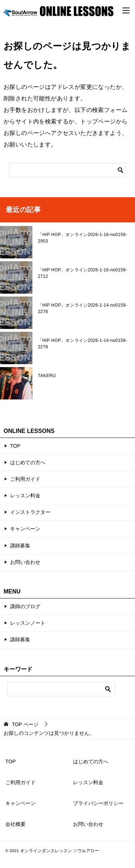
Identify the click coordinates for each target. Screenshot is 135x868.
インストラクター (30, 512)
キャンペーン (25, 529)
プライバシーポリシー (98, 803)
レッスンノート (28, 623)
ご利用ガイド (25, 479)
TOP (15, 446)
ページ (25, 724)
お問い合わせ (25, 562)
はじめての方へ (28, 462)
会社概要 (15, 824)
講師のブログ (25, 606)
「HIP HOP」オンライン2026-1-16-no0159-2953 (82, 238)
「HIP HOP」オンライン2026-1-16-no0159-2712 (82, 273)
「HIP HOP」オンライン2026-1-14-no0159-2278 (82, 308)
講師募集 (20, 546)
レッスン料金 (25, 496)
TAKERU (47, 376)
